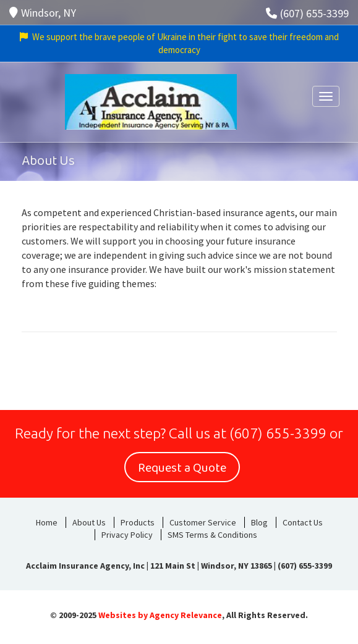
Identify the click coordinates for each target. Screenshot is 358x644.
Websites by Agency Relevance (160, 615)
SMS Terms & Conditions (212, 535)
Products (138, 522)
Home (47, 522)
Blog (259, 522)
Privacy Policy (127, 535)
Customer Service (203, 522)
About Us (89, 522)
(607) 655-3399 (307, 13)
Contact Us (303, 522)
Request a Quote (182, 468)
